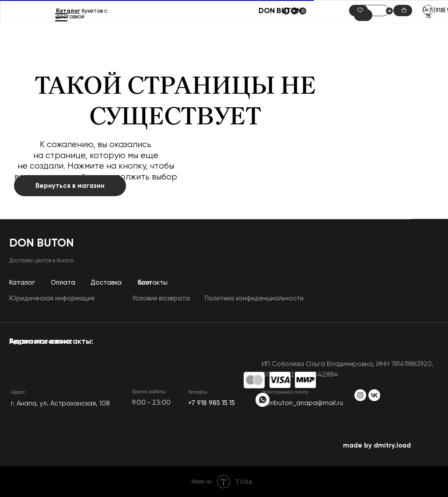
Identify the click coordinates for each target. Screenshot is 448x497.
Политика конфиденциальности (254, 298)
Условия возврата (161, 298)
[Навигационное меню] (61, 18)
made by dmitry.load (377, 446)
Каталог (68, 11)
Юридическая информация (52, 298)
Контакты (153, 283)
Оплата (63, 283)
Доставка (106, 283)
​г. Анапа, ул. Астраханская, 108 (60, 404)
